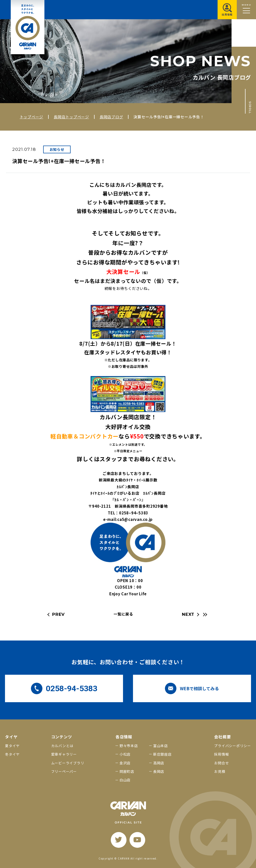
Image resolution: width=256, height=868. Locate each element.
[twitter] (119, 840)
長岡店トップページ (71, 117)
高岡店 (159, 763)
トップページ (32, 117)
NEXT (188, 614)
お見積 (220, 771)
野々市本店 (129, 746)
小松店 (125, 754)
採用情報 (221, 754)
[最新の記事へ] (204, 615)
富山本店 (161, 746)
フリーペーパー (64, 771)
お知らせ (57, 149)
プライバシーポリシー (233, 746)
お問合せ (221, 763)
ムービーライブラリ (68, 763)
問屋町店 (127, 771)
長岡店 (159, 771)
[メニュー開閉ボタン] (246, 10)
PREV (59, 614)
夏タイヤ (12, 746)
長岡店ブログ (111, 117)
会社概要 (222, 737)
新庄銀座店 (162, 754)
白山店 (125, 780)
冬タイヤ (12, 754)
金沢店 (125, 763)
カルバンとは (62, 746)
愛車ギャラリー (64, 754)
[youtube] (137, 840)
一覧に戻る (123, 614)
